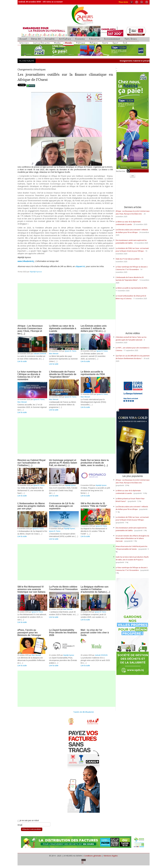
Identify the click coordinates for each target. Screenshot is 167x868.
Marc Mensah (54, 354)
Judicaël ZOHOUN (40, 354)
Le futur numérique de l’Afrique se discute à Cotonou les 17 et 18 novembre (29, 376)
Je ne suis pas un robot (28, 820)
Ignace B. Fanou (70, 351)
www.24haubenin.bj (26, 261)
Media (57, 43)
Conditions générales (93, 856)
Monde (68, 43)
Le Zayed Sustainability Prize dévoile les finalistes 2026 (63, 633)
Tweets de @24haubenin (84, 712)
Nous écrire (123, 2)
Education (94, 39)
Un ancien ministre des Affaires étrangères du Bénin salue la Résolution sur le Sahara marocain (132, 538)
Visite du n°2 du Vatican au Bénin (128, 259)
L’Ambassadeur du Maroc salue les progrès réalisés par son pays (31, 506)
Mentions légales (111, 856)
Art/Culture (65, 39)
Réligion (94, 43)
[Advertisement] (67, 301)
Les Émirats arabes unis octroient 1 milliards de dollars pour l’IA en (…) (94, 328)
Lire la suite (22, 361)
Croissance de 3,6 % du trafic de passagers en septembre (62, 506)
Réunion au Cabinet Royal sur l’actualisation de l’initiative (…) (32, 463)
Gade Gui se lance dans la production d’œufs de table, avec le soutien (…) (95, 463)
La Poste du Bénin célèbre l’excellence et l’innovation (63, 588)
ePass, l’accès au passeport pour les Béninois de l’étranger (29, 633)
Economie (80, 39)
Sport (115, 43)
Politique (81, 43)
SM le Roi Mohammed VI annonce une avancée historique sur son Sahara (31, 589)
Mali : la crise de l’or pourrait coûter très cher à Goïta (95, 633)
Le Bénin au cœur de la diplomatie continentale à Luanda (63, 328)
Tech (125, 43)
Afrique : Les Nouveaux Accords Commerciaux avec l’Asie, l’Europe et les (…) (30, 330)
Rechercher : (121, 171)
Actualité (50, 39)
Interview (24, 43)
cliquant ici (80, 266)
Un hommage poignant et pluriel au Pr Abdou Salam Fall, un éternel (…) (63, 463)
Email (20, 825)
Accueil (23, 39)
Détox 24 (36, 39)
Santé (105, 43)
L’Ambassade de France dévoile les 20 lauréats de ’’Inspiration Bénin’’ (63, 374)
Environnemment (112, 39)
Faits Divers (131, 39)
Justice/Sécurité (41, 43)
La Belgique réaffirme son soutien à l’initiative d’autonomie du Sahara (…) (95, 589)
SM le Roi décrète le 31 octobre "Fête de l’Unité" (94, 505)
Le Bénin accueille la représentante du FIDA (93, 373)
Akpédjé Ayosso (36, 272)
